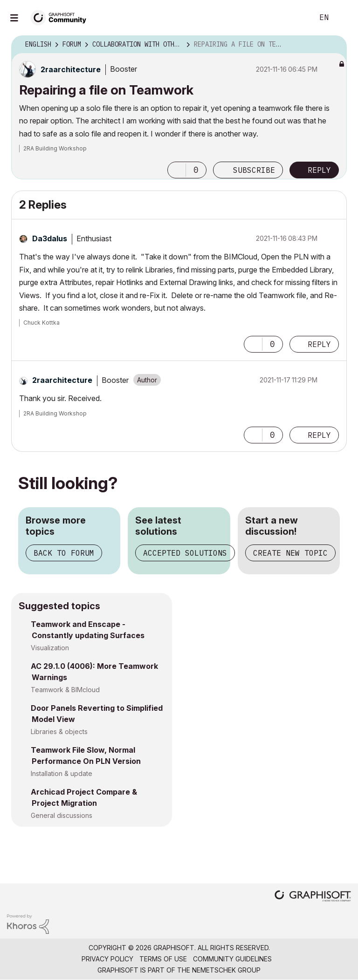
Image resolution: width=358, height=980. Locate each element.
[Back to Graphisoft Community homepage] (62, 17)
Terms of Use (163, 959)
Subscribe (254, 170)
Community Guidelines (232, 959)
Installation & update (62, 773)
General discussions (62, 815)
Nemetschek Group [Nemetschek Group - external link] (226, 970)
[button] (177, 170)
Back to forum (64, 553)
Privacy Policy (107, 959)
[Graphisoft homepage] (313, 897)
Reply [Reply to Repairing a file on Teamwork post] (319, 170)
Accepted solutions (185, 553)
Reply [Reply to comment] (319, 344)
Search (296, 18)
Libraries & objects (59, 732)
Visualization (50, 648)
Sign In (343, 18)
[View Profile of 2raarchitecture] (71, 69)
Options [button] (334, 45)
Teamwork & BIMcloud (65, 690)
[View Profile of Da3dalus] (50, 238)
